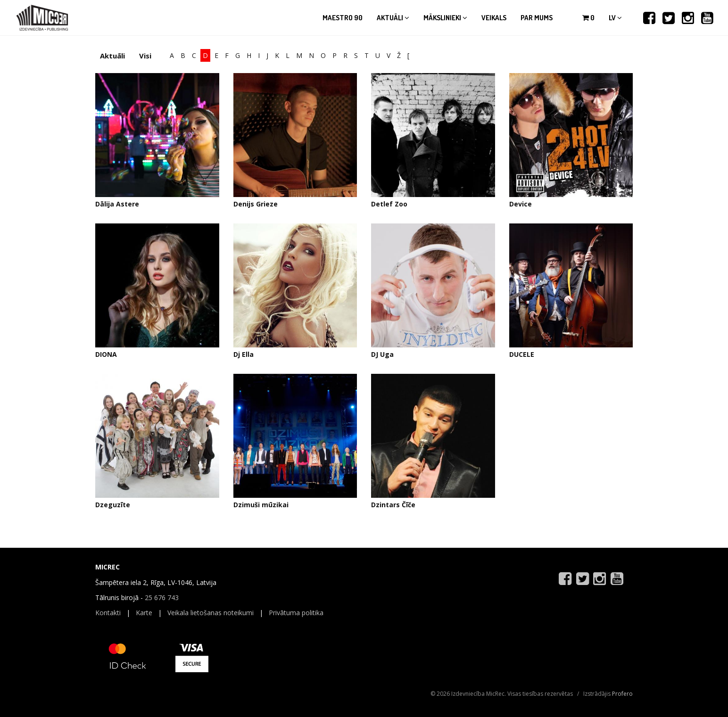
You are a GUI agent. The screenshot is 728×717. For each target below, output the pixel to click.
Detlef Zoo (389, 204)
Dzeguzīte (113, 505)
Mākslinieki (445, 18)
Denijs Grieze (256, 204)
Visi (145, 56)
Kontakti (108, 613)
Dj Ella (244, 354)
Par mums (537, 18)
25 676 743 (162, 597)
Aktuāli (393, 18)
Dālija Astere (117, 204)
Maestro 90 (343, 18)
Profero (622, 694)
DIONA (106, 354)
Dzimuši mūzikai (261, 505)
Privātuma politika (296, 613)
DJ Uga (382, 354)
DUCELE (522, 354)
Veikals (494, 18)
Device (521, 204)
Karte (144, 613)
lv (615, 18)
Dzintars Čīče (393, 505)
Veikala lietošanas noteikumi (211, 613)
